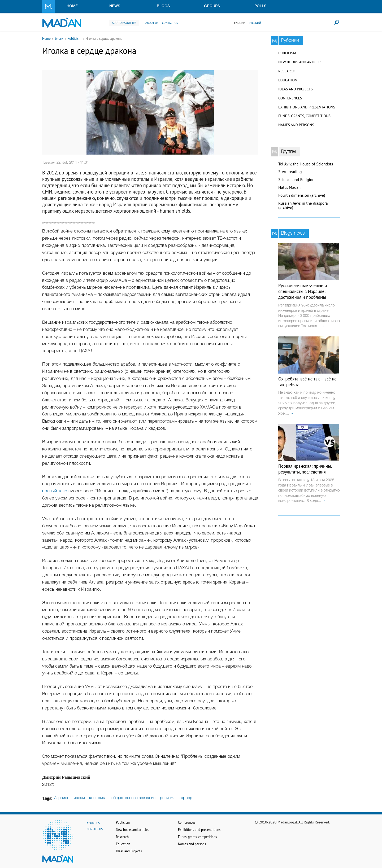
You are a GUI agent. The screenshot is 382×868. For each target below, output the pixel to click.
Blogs (163, 6)
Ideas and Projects (296, 89)
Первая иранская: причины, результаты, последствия (305, 469)
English (240, 23)
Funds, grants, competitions (304, 116)
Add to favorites (124, 23)
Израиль (61, 798)
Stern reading (290, 172)
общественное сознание (133, 798)
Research (287, 71)
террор (186, 798)
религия (167, 798)
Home (72, 6)
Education (288, 80)
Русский (255, 23)
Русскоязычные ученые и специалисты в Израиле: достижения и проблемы (303, 291)
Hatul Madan (289, 187)
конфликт (98, 798)
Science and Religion (296, 180)
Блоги (59, 38)
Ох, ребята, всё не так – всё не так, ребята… (307, 382)
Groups (212, 6)
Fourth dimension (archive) (302, 195)
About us (152, 23)
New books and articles (300, 62)
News (115, 6)
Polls (260, 6)
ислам (79, 798)
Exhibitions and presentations (307, 107)
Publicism (75, 38)
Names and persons (296, 125)
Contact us (170, 23)
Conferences (290, 98)
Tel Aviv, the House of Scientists (306, 164)
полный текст (56, 491)
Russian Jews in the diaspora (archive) (303, 205)
